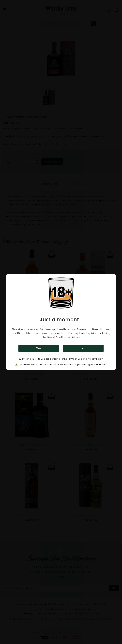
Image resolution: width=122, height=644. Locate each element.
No (83, 348)
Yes (39, 348)
